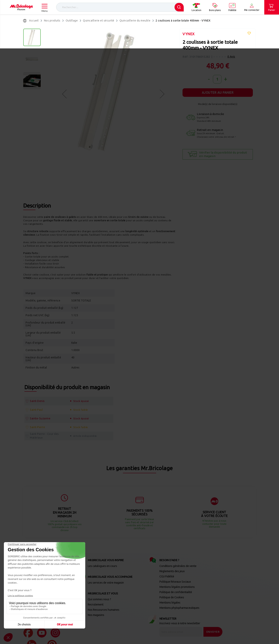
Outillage (72, 21)
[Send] (213, 600)
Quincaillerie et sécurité (99, 21)
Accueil (34, 21)
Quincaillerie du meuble (135, 21)
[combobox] (120, 7)
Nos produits (52, 21)
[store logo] (21, 7)
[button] (64, 94)
